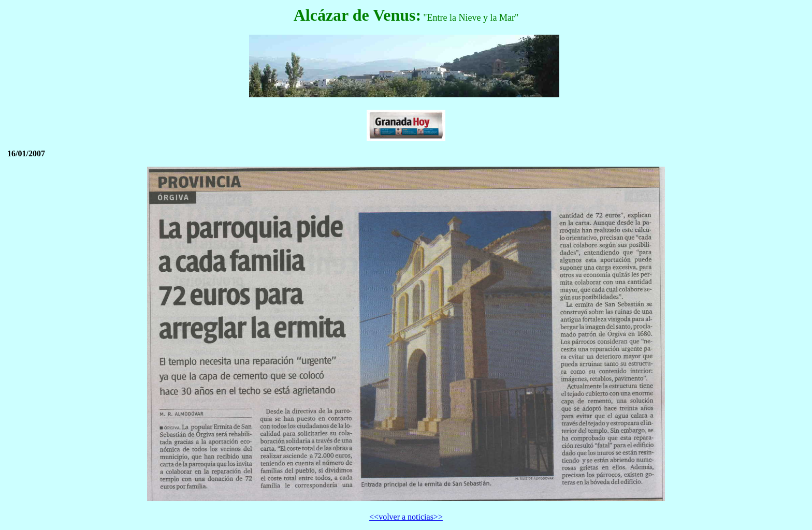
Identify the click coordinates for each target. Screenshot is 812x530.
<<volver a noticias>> (406, 517)
